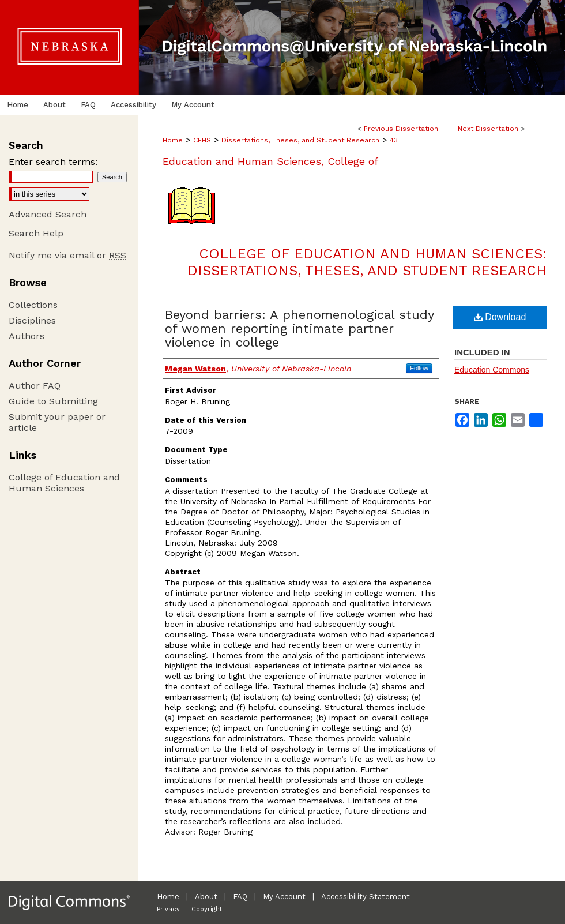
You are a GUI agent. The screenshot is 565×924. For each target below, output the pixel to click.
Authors (27, 336)
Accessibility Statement (366, 897)
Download (500, 317)
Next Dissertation (488, 129)
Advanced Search (48, 214)
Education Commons (492, 370)
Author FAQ (35, 386)
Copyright (207, 909)
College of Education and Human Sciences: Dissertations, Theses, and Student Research (367, 262)
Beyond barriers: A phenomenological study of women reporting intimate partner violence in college (299, 328)
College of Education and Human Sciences (64, 483)
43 (394, 140)
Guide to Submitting (53, 401)
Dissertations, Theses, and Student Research (300, 140)
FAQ (240, 897)
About (206, 897)
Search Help (36, 233)
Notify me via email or (67, 255)
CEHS (202, 140)
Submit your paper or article (57, 422)
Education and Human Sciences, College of (270, 161)
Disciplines (32, 320)
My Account (284, 897)
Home (173, 140)
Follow (419, 368)
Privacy (168, 909)
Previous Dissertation (401, 129)
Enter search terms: (53, 162)
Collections (33, 305)
